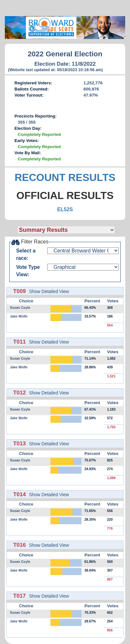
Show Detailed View (49, 291)
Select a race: (26, 254)
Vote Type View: (28, 271)
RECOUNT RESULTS (65, 177)
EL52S (65, 209)
